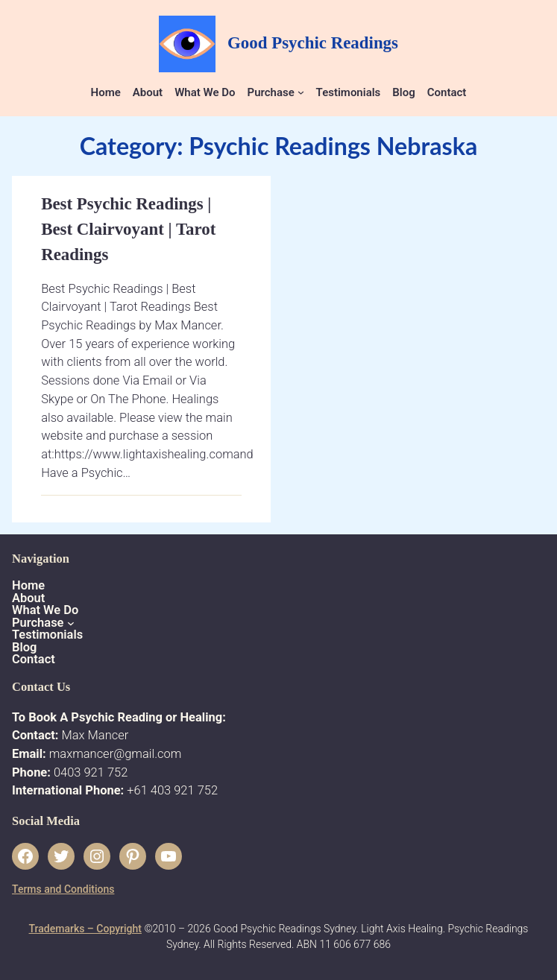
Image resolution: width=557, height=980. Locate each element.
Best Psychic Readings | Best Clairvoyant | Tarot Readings (128, 230)
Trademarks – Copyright (85, 929)
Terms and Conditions (63, 889)
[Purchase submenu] (301, 92)
